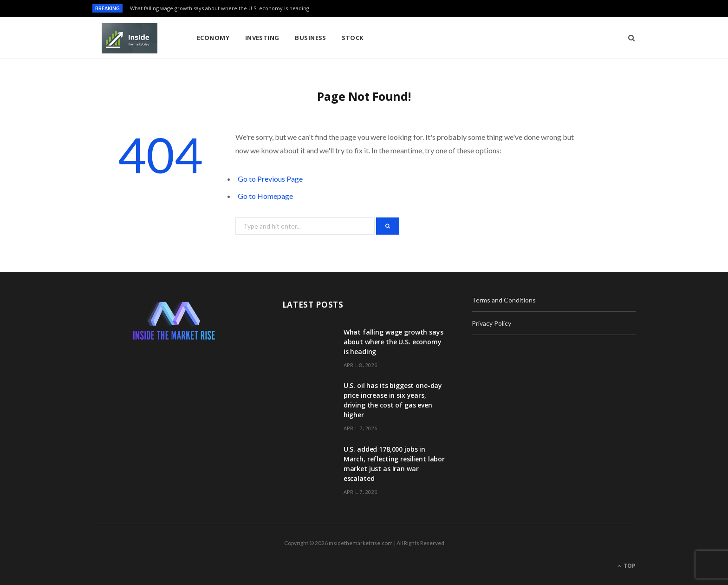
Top (627, 566)
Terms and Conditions (504, 300)
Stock (352, 38)
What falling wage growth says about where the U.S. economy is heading (220, 8)
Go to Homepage (265, 196)
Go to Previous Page (270, 179)
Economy (213, 38)
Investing (262, 38)
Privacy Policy (491, 323)
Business (311, 38)
